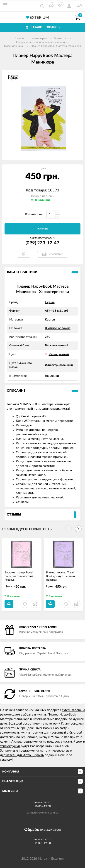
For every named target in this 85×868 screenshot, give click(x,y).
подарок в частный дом (65, 742)
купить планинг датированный (43, 733)
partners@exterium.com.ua (42, 813)
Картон (50, 320)
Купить (43, 229)
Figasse (50, 302)
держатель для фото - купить (22, 755)
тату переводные (57, 751)
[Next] (78, 529)
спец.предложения (28, 742)
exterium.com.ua (73, 710)
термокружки (10, 746)
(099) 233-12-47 (42, 243)
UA (79, 6)
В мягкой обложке (58, 328)
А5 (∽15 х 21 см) (56, 311)
